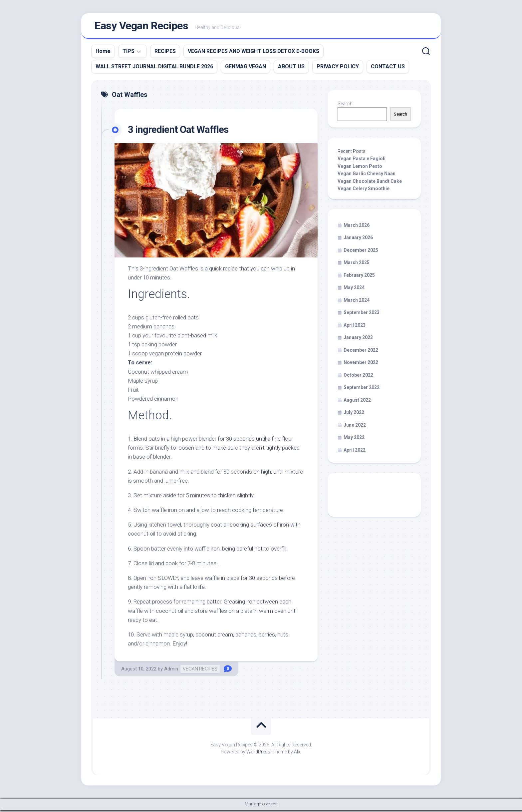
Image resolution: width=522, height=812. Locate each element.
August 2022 (357, 402)
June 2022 (355, 427)
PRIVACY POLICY (338, 69)
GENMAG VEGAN (246, 69)
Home (103, 53)
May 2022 (354, 440)
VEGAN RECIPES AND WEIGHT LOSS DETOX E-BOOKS (254, 53)
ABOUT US (291, 69)
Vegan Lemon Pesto (360, 169)
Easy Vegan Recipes (141, 27)
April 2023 (355, 327)
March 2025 (357, 265)
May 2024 (354, 290)
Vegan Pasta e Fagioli (362, 161)
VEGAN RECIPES (200, 671)
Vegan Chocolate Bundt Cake (370, 184)
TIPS (129, 53)
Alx (297, 754)
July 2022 (354, 415)
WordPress (258, 754)
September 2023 (362, 315)
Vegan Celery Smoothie (364, 191)
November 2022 (361, 365)
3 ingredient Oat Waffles (182, 132)
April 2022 (355, 452)
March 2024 (357, 302)
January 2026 (358, 240)
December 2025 (361, 252)
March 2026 (357, 227)
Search (345, 106)
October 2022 (358, 377)
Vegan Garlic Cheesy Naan (367, 176)
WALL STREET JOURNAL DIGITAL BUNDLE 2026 (154, 69)
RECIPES (165, 53)
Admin (171, 671)
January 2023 (358, 340)
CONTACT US (388, 69)
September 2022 (362, 390)
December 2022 (361, 352)
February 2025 (359, 277)
